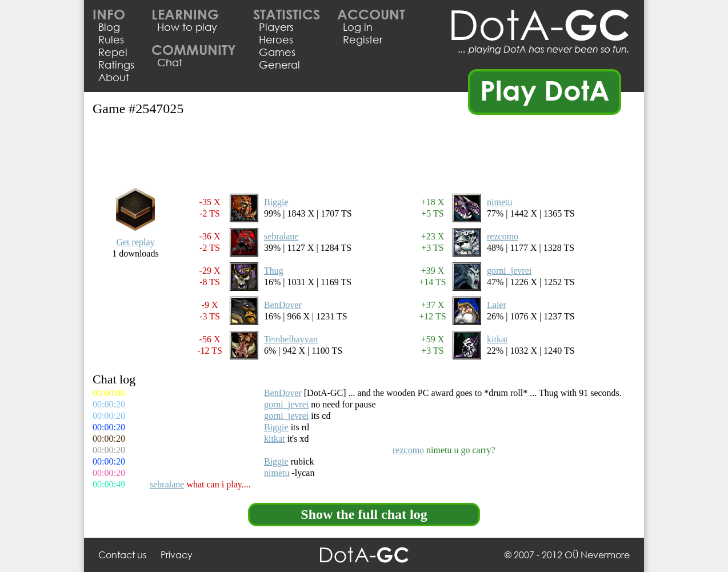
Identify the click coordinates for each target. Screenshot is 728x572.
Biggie (276, 202)
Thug (274, 271)
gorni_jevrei (509, 271)
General (279, 65)
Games (277, 52)
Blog (109, 27)
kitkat (497, 339)
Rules (111, 39)
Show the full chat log (364, 514)
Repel (113, 52)
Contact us (122, 555)
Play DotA (545, 90)
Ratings (116, 65)
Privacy (177, 555)
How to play (187, 27)
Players (276, 27)
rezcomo (503, 236)
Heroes (276, 39)
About (114, 77)
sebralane (281, 236)
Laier (497, 305)
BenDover (283, 305)
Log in (358, 27)
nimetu (499, 202)
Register (363, 39)
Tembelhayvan (291, 339)
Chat (170, 62)
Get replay (135, 242)
